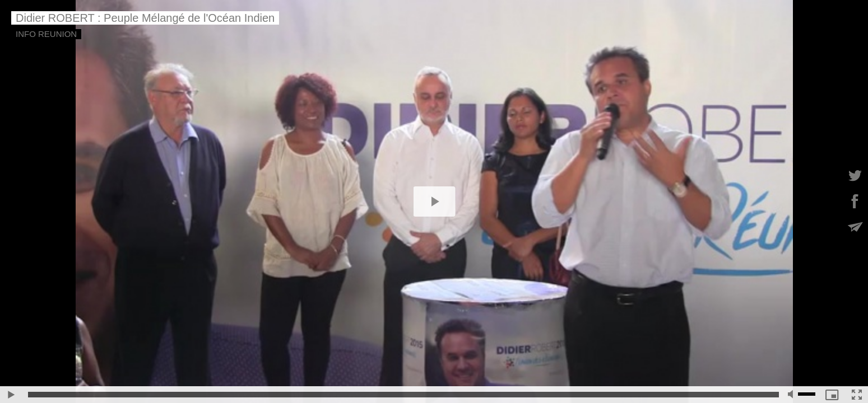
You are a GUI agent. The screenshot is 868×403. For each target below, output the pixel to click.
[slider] (403, 395)
